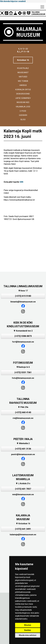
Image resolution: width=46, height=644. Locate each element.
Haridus (23, 85)
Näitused (23, 77)
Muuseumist (23, 73)
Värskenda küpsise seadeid (13, 1)
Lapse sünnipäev (23, 98)
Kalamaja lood (23, 107)
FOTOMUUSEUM (23, 363)
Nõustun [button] (28, 625)
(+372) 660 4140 (23, 412)
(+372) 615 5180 (23, 296)
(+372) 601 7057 (23, 489)
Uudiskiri (23, 115)
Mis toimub (23, 81)
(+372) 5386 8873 (23, 336)
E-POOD (23, 111)
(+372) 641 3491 (23, 529)
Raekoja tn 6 (23, 367)
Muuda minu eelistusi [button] (28, 635)
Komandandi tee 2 (23, 331)
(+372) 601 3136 (23, 449)
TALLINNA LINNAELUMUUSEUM (23, 286)
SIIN (21, 182)
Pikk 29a (23, 407)
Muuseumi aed (23, 102)
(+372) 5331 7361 (23, 372)
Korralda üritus (23, 90)
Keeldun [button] (28, 630)
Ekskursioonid (23, 94)
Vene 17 (23, 291)
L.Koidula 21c (23, 483)
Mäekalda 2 (23, 443)
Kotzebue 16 (23, 60)
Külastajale (23, 68)
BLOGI (23, 120)
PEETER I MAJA (23, 439)
